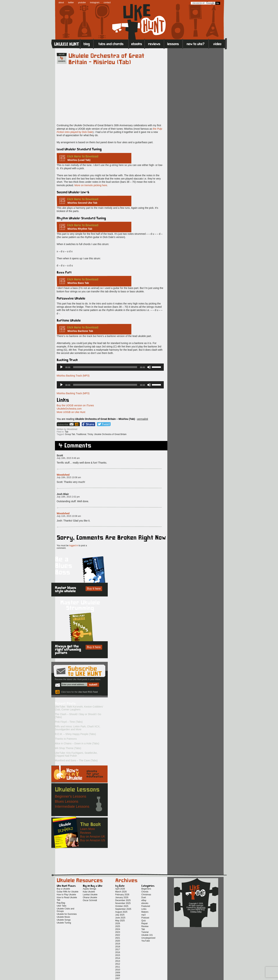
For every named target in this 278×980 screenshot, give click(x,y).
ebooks (145, 903)
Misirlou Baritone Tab (80, 331)
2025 (118, 926)
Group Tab (70, 434)
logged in (74, 546)
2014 (118, 958)
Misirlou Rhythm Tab (80, 229)
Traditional (81, 434)
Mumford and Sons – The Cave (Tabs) (76, 760)
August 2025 (121, 912)
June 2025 (120, 918)
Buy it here (94, 589)
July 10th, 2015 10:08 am (69, 477)
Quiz (144, 921)
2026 (118, 923)
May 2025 (120, 921)
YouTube (146, 941)
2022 (118, 935)
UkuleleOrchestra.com (69, 409)
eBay (144, 900)
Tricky (90, 434)
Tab (67, 432)
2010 (118, 970)
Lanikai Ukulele (90, 895)
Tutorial (145, 932)
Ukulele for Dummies (67, 914)
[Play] (61, 367)
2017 (118, 949)
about (61, 3)
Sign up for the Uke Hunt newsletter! (65, 424)
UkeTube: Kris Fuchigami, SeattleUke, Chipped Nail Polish (76, 754)
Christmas (146, 895)
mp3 (144, 915)
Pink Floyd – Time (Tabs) (69, 722)
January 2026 (122, 897)
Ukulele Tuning (64, 923)
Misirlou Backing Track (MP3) (73, 376)
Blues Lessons (67, 801)
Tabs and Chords (111, 44)
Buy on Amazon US (93, 840)
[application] (110, 367)
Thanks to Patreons (66, 739)
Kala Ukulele (89, 892)
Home (66, 44)
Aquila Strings (90, 889)
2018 (118, 947)
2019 (118, 944)
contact (107, 3)
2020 (118, 941)
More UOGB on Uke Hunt (71, 412)
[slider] (105, 367)
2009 (118, 973)
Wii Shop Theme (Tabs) (68, 748)
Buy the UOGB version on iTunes (75, 405)
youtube (82, 3)
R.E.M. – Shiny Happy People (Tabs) (75, 734)
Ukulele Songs (64, 920)
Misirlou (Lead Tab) (79, 160)
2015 (118, 955)
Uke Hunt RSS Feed (77, 424)
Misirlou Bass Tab (78, 283)
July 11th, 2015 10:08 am (69, 516)
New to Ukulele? (196, 44)
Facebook (88, 424)
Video (218, 44)
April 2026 (120, 889)
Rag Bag (61, 903)
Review (145, 926)
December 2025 (123, 900)
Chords (145, 892)
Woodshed (63, 475)
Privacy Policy (196, 911)
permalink (143, 419)
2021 (118, 938)
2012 (118, 964)
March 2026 (121, 892)
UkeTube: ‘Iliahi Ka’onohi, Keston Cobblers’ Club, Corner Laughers (79, 708)
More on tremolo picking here (91, 185)
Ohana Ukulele (90, 897)
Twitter (104, 424)
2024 (118, 929)
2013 (118, 961)
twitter (71, 3)
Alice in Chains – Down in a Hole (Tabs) (77, 743)
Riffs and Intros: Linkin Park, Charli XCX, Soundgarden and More (78, 728)
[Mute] (149, 367)
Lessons (173, 44)
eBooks (137, 44)
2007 (118, 978)
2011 (118, 967)
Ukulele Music (64, 917)
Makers (145, 912)
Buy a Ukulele (63, 889)
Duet (144, 897)
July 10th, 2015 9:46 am (68, 458)
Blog (87, 44)
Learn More (88, 829)
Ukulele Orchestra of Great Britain (110, 434)
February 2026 (122, 895)
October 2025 (122, 906)
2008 (118, 975)
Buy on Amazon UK (93, 837)
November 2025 (123, 903)
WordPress (201, 907)
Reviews (154, 44)
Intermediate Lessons (72, 806)
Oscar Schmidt (90, 900)
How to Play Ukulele (66, 895)
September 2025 (123, 909)
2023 (118, 932)
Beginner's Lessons (71, 796)
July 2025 (120, 915)
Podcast (145, 918)
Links (144, 909)
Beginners (146, 889)
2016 (118, 952)
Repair (145, 923)
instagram (95, 3)
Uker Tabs (62, 906)
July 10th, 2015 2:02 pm (68, 497)
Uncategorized (148, 938)
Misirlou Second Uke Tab (82, 203)
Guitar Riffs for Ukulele (68, 892)
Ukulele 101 (147, 935)
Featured (146, 906)
